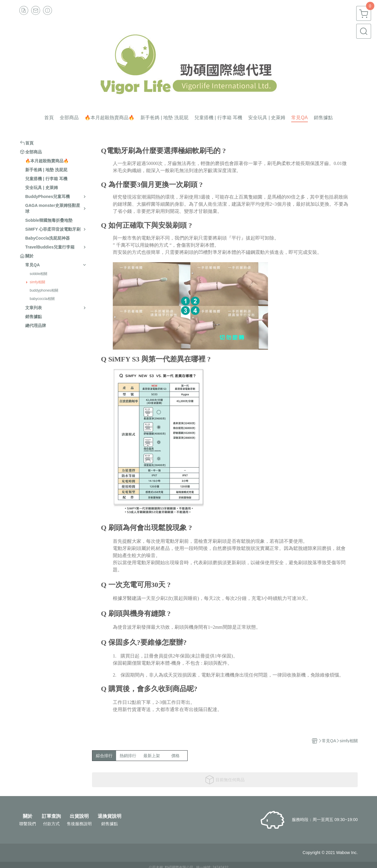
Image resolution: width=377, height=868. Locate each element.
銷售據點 (110, 824)
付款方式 (51, 824)
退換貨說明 (110, 816)
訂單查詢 (51, 816)
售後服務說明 (79, 824)
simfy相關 (37, 282)
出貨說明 (79, 816)
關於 (28, 816)
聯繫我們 (28, 824)
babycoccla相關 (42, 299)
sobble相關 (38, 274)
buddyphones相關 (44, 290)
